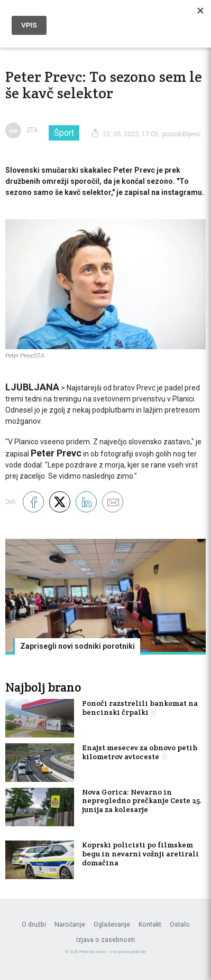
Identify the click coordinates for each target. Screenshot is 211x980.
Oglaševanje (112, 925)
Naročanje (70, 925)
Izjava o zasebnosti (105, 940)
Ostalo (180, 925)
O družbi (34, 925)
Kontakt (150, 925)
